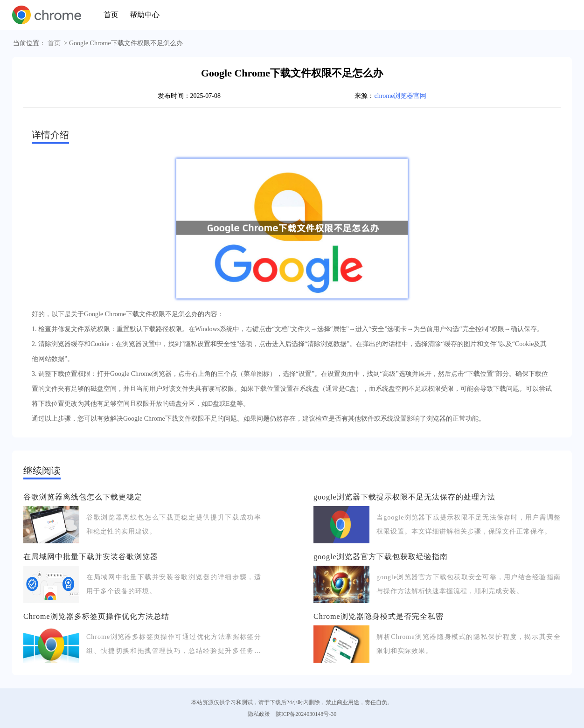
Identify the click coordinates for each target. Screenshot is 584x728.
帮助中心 (145, 15)
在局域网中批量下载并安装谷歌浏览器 (91, 557)
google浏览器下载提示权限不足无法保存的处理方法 (404, 497)
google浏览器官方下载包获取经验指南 (381, 557)
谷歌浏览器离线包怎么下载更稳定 (83, 497)
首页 (111, 15)
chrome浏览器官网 (400, 96)
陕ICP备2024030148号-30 (306, 714)
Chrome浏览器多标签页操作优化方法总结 (96, 616)
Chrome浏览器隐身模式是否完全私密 (379, 616)
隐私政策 (259, 714)
